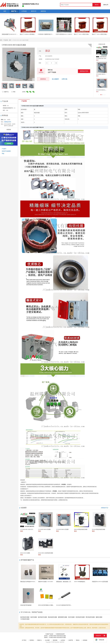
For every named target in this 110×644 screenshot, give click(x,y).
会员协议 (63, 640)
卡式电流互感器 (25, 619)
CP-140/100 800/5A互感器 (102, 90)
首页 (1, 40)
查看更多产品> (105, 508)
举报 (13, 92)
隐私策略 (55, 640)
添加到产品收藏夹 (6, 151)
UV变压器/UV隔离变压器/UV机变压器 (47, 34)
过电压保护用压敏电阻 (26, 605)
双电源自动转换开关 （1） (9, 108)
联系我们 (32, 640)
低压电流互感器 (25, 617)
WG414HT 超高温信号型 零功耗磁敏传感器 (67, 605)
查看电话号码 (84, 71)
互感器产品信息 (49, 634)
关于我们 (24, 640)
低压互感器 (34, 617)
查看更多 (9, 130)
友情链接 (85, 640)
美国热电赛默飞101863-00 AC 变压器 (11, 34)
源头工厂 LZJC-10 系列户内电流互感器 (83, 34)
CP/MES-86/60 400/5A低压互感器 (57, 636)
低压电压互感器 (42, 617)
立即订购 (64, 79)
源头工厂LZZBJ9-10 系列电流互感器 (29, 34)
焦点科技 (57, 642)
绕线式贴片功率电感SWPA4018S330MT (30, 582)
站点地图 (47, 640)
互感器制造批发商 (60, 634)
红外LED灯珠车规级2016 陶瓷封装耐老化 (48, 605)
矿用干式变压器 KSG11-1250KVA (64, 34)
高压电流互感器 (80, 617)
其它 (10, 40)
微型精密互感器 (63, 617)
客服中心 (40, 640)
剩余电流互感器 (53, 617)
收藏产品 (5, 92)
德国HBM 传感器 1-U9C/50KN (46, 582)
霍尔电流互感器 (90, 617)
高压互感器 (71, 617)
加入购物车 (55, 79)
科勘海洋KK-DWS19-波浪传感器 (100, 582)
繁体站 (78, 640)
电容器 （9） (6, 106)
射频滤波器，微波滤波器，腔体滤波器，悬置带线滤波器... (70, 582)
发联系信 (43, 79)
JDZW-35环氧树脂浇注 (80, 582)
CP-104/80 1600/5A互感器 (102, 74)
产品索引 (4, 149)
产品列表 (6, 40)
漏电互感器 (99, 617)
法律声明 (71, 640)
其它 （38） (6, 110)
